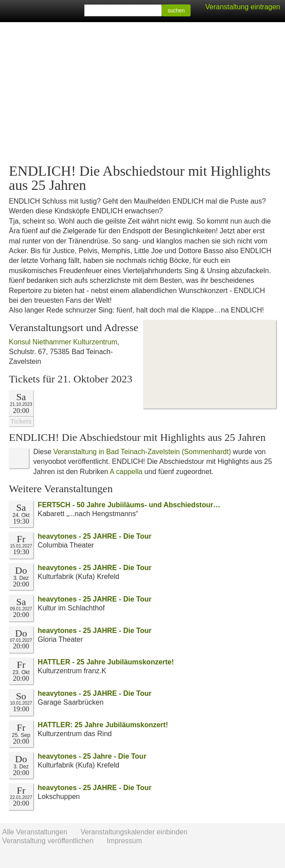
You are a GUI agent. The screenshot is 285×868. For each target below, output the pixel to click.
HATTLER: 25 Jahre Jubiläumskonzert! (103, 725)
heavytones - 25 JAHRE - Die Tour (95, 536)
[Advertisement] (142, 93)
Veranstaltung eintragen (243, 7)
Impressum (124, 841)
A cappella (126, 472)
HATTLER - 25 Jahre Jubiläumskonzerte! (106, 662)
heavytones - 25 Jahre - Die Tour (92, 756)
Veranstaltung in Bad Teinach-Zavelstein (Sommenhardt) (142, 452)
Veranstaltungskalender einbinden (134, 832)
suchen (176, 11)
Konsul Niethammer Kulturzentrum (63, 342)
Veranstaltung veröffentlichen (48, 841)
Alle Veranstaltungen (35, 832)
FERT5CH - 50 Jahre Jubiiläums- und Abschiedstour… (129, 505)
